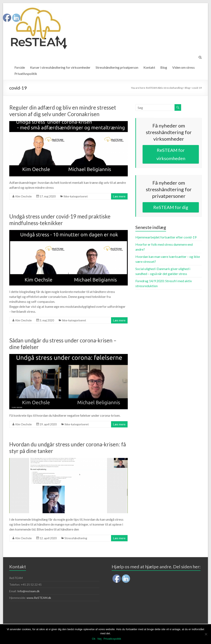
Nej (100, 639)
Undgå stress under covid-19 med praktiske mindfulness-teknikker (60, 220)
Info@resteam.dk (28, 591)
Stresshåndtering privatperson (117, 67)
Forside (20, 67)
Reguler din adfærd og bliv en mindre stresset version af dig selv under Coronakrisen (63, 111)
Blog (164, 67)
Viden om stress (183, 67)
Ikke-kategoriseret (76, 196)
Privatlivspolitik (26, 74)
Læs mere (119, 196)
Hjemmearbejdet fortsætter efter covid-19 (166, 237)
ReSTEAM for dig (171, 207)
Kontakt (149, 67)
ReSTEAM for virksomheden (171, 154)
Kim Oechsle (23, 196)
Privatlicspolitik (112, 639)
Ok (94, 639)
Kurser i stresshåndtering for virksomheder (60, 67)
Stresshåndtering (76, 538)
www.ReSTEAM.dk (39, 598)
